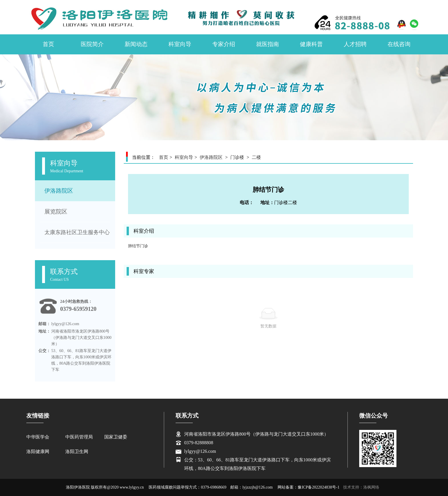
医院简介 (92, 44)
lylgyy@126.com (200, 451)
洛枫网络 (371, 487)
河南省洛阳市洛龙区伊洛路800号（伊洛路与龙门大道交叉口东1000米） (256, 434)
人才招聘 (355, 44)
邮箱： (44, 324)
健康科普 (311, 44)
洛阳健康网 (38, 451)
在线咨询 (399, 44)
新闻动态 (136, 44)
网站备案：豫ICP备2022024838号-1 (308, 487)
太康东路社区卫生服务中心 (77, 232)
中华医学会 (38, 437)
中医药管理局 (79, 437)
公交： (44, 351)
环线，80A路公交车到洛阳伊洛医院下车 (225, 468)
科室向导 (180, 44)
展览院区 (56, 212)
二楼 (256, 157)
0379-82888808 (199, 443)
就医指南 (268, 44)
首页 (48, 44)
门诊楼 (237, 157)
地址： (44, 331)
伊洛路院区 (59, 191)
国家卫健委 (116, 437)
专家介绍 (224, 44)
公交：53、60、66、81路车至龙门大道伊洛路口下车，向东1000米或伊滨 (258, 460)
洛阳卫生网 (77, 451)
